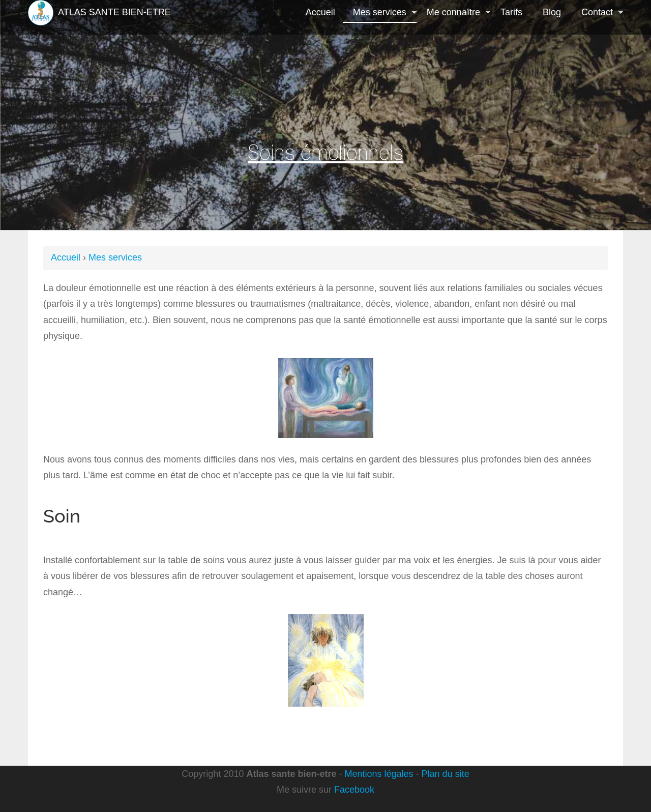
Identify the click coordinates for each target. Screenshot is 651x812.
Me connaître (453, 13)
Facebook (354, 790)
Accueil (320, 12)
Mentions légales (379, 774)
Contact (597, 13)
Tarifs (511, 12)
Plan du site (446, 774)
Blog (552, 12)
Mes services (380, 13)
